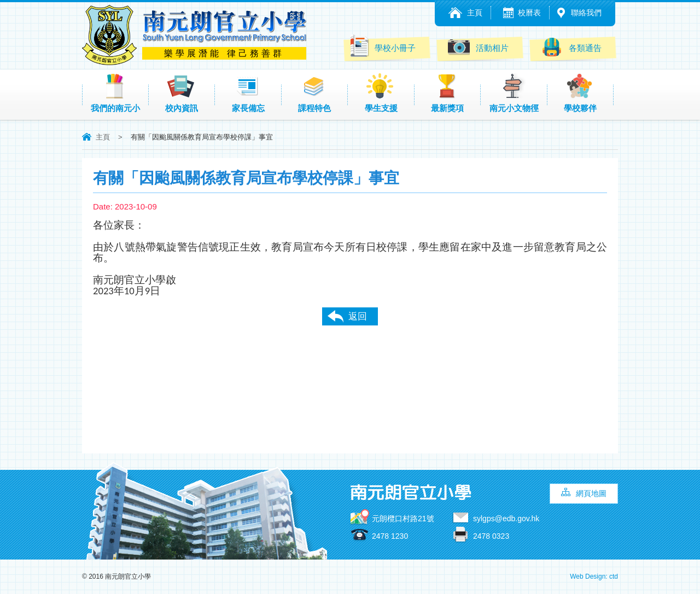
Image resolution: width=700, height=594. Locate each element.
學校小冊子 (382, 46)
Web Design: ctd (594, 576)
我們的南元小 (115, 93)
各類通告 (571, 47)
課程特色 (314, 93)
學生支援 (381, 93)
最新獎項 (447, 93)
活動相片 (478, 47)
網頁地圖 (591, 493)
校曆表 (529, 13)
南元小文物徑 (514, 93)
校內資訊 (182, 93)
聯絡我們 (586, 13)
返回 (358, 316)
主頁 (475, 13)
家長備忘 (248, 93)
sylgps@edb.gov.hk (506, 519)
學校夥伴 (580, 93)
